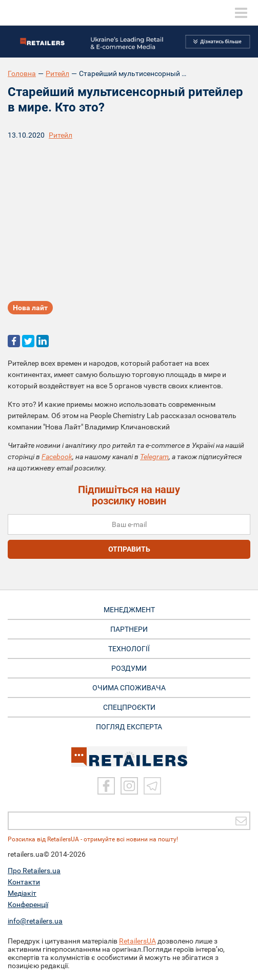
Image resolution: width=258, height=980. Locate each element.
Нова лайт (30, 308)
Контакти (24, 882)
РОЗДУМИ (129, 668)
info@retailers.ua (35, 921)
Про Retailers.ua (34, 871)
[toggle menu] (241, 13)
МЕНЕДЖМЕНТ (129, 610)
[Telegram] (152, 786)
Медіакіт (22, 893)
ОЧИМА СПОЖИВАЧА (129, 688)
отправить (129, 549)
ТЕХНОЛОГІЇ (129, 649)
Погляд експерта (129, 727)
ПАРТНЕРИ (129, 629)
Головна (22, 73)
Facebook (57, 457)
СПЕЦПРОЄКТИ (129, 707)
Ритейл (57, 73)
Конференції (28, 904)
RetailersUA (137, 941)
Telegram (154, 457)
